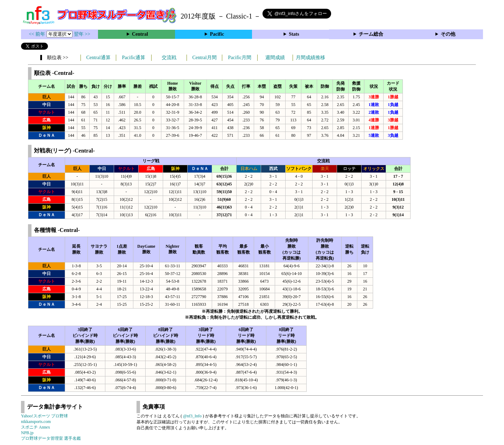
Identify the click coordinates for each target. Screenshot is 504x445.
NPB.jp (27, 433)
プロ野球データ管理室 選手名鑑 (51, 438)
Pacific (217, 34)
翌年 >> (82, 34)
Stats (294, 34)
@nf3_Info (192, 416)
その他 (448, 34)
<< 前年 (38, 34)
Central (140, 34)
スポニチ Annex (36, 427)
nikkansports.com (36, 422)
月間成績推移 (310, 58)
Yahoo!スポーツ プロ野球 (44, 416)
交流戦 (169, 58)
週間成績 (275, 58)
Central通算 (98, 58)
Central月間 (204, 58)
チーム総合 (371, 34)
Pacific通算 (134, 58)
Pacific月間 (240, 58)
